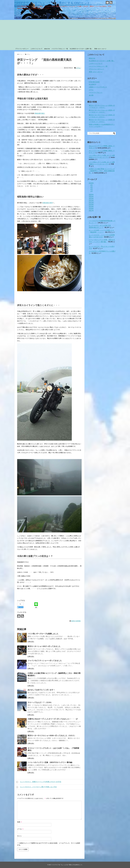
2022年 (91, 201)
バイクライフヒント (96, 92)
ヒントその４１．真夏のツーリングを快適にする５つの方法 (39, 782)
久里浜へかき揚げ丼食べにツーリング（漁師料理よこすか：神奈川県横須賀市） (102, 171)
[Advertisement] (65, 33)
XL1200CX (92, 84)
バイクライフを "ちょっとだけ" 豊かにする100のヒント (54, 3)
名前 (20, 822)
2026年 (91, 183)
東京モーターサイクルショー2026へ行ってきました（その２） (52, 736)
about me (47, 49)
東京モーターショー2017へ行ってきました (44, 646)
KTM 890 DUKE (94, 82)
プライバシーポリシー (22, 49)
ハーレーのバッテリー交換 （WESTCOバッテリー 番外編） (51, 762)
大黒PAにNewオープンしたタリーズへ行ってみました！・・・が (53, 719)
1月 (92, 191)
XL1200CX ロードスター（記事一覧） (81, 49)
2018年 (91, 209)
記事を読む (31, 642)
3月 (92, 187)
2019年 (91, 207)
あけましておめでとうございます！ (41, 690)
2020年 (91, 205)
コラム (78, 68)
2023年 (91, 199)
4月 (92, 185)
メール (20, 829)
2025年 (91, 195)
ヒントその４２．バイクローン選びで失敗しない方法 (36, 787)
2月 (92, 189)
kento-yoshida (76, 621)
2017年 (91, 211)
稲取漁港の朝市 (48, 203)
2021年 (91, 203)
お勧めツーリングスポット (98, 87)
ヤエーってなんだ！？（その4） (40, 702)
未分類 (91, 95)
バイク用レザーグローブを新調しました (43, 634)
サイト (19, 836)
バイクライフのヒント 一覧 (60, 49)
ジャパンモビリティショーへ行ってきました (45, 661)
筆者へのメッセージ (100, 49)
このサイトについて (36, 49)
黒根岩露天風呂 (40, 113)
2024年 (91, 197)
